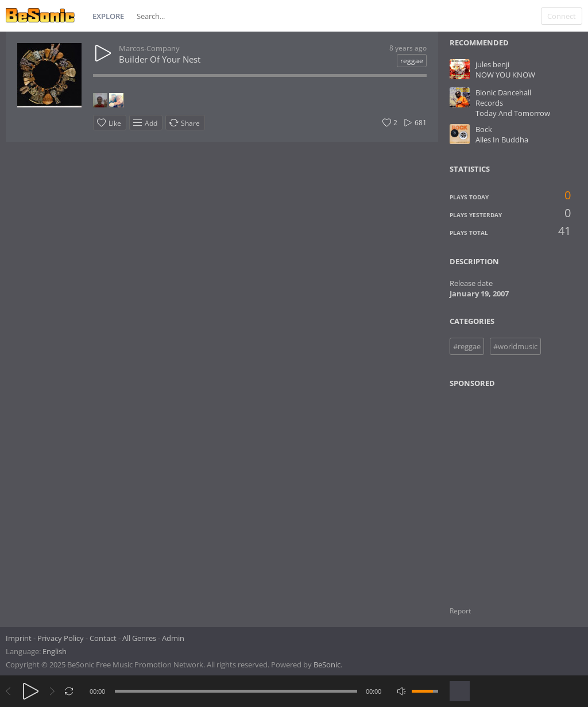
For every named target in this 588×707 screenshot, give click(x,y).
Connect (562, 16)
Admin (173, 638)
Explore (108, 16)
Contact (103, 638)
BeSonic (327, 664)
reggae (412, 61)
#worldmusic (515, 346)
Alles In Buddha (502, 140)
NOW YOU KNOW (505, 75)
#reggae (467, 346)
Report (460, 611)
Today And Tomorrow (513, 113)
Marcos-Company (149, 48)
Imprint (19, 638)
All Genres (139, 638)
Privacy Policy (61, 638)
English (55, 651)
